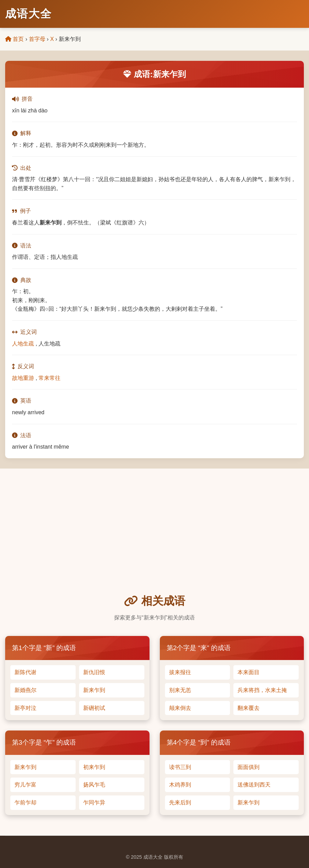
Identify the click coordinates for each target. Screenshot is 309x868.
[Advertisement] (154, 541)
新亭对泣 (25, 708)
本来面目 (249, 672)
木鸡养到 (180, 785)
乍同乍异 (94, 803)
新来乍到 (94, 690)
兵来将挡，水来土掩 (262, 690)
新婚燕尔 (25, 690)
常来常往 (49, 378)
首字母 (37, 39)
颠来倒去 (180, 708)
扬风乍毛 (94, 785)
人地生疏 (23, 344)
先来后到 (180, 803)
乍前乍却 (25, 803)
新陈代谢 (25, 672)
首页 (14, 39)
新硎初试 (94, 708)
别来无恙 (180, 690)
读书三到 (180, 767)
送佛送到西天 (254, 785)
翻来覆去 (249, 708)
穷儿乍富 (25, 785)
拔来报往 (180, 672)
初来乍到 (94, 767)
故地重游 (23, 378)
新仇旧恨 (94, 672)
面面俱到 (249, 767)
